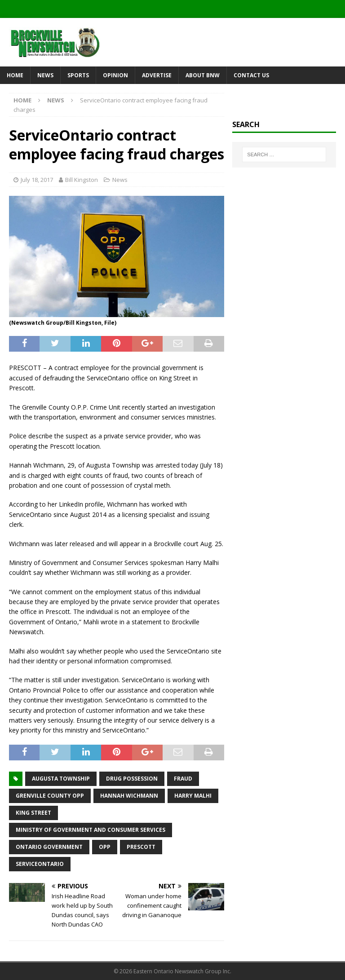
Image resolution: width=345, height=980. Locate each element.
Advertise (157, 75)
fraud (183, 779)
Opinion (115, 75)
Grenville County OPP (50, 796)
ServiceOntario (40, 864)
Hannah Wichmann (129, 796)
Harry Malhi (193, 796)
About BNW (203, 75)
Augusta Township (61, 779)
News (45, 75)
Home (15, 75)
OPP (105, 847)
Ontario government (49, 847)
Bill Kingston (82, 180)
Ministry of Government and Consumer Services (91, 830)
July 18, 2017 (37, 180)
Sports (78, 75)
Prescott (141, 847)
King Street (33, 813)
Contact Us (251, 75)
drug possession (132, 779)
